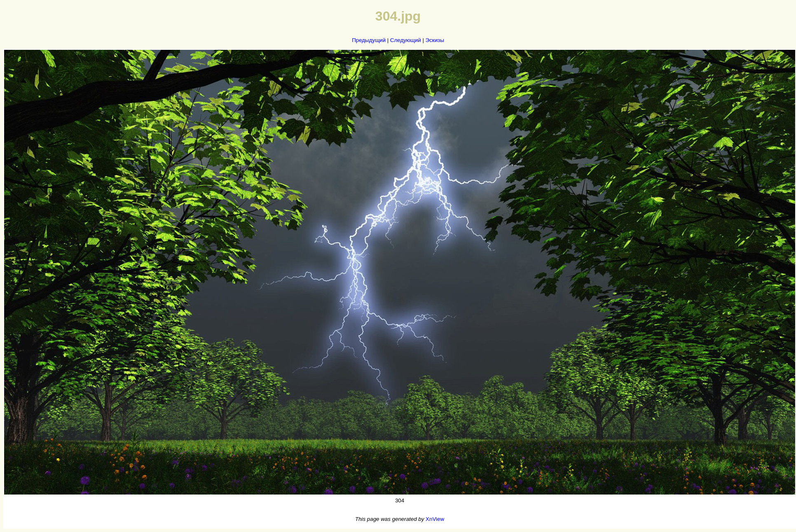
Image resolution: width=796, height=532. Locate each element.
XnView (435, 519)
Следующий (406, 40)
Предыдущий (369, 40)
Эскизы (435, 40)
